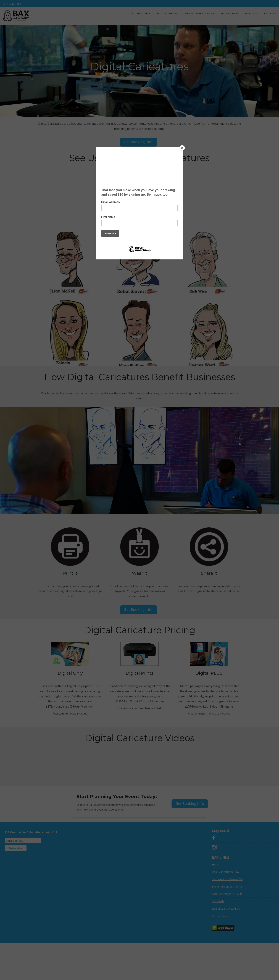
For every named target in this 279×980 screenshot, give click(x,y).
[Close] (182, 148)
